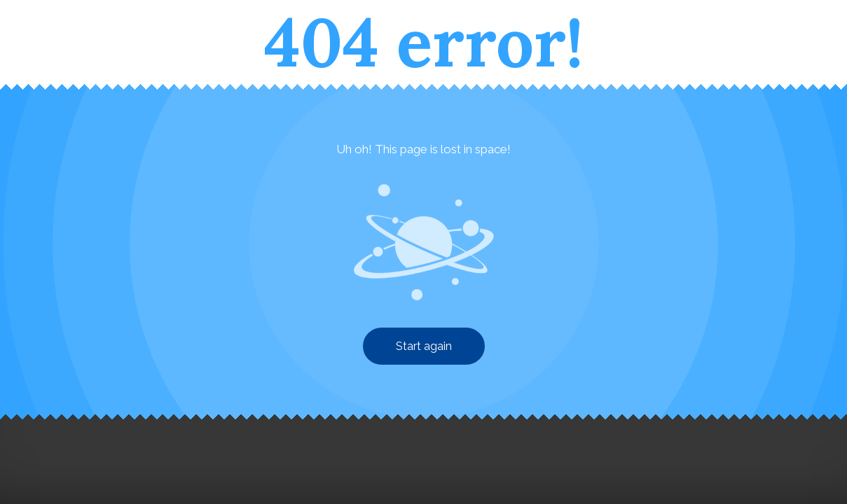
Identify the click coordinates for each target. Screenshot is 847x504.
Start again (424, 346)
